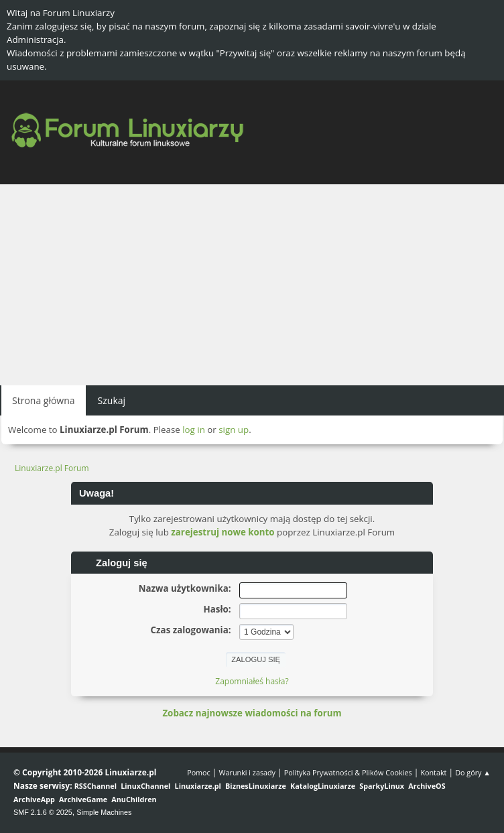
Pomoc (199, 772)
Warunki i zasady (247, 772)
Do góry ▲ (473, 772)
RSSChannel (96, 786)
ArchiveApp (34, 799)
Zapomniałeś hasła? (252, 681)
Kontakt (433, 772)
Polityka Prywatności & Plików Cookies (348, 772)
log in (194, 430)
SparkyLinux (382, 786)
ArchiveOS (427, 786)
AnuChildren (134, 799)
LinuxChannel (145, 786)
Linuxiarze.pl (198, 786)
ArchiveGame (83, 799)
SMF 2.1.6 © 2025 (43, 812)
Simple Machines (104, 812)
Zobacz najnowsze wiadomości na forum (252, 713)
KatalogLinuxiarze (323, 786)
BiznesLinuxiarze (256, 786)
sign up (234, 430)
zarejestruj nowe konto (223, 532)
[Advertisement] (252, 285)
